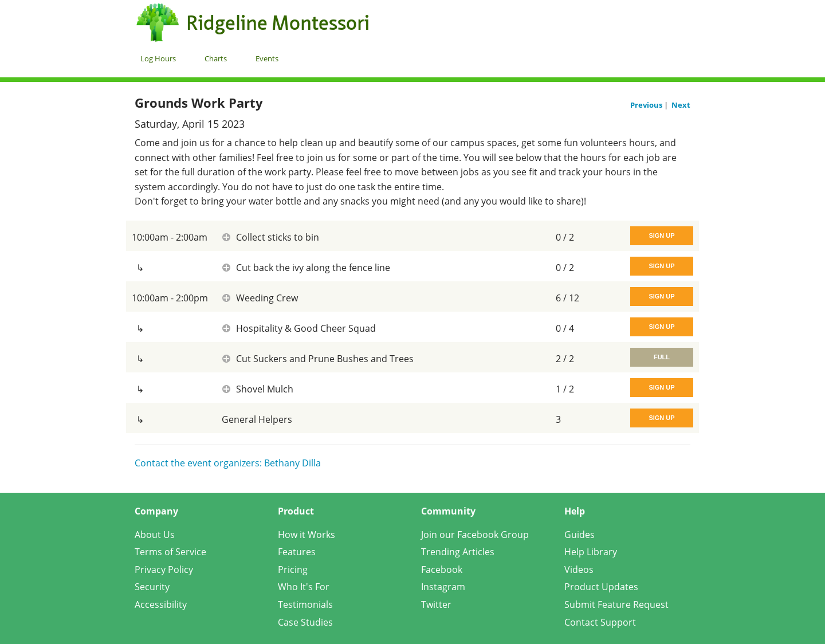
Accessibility (161, 604)
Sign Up (661, 235)
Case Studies (305, 622)
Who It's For (304, 587)
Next (681, 105)
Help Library (591, 552)
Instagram (443, 587)
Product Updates (601, 587)
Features (297, 552)
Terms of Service (170, 552)
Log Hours (158, 58)
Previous (647, 105)
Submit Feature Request (616, 604)
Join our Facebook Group (475, 535)
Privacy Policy (164, 570)
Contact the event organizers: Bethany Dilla (228, 463)
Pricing (293, 570)
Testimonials (305, 604)
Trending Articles (458, 552)
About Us (155, 535)
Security (152, 587)
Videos (579, 570)
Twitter (436, 604)
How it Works (307, 535)
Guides (580, 535)
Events (267, 58)
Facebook (442, 570)
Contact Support (600, 622)
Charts (216, 58)
